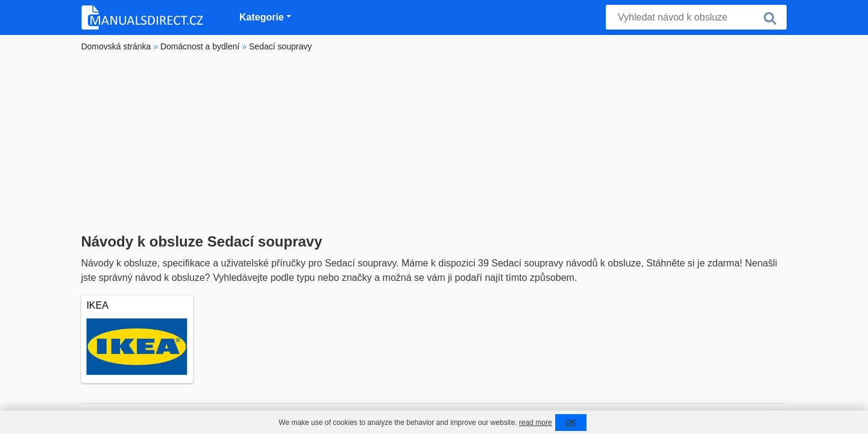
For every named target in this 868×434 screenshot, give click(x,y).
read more (536, 423)
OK (571, 423)
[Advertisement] (434, 143)
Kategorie (262, 17)
